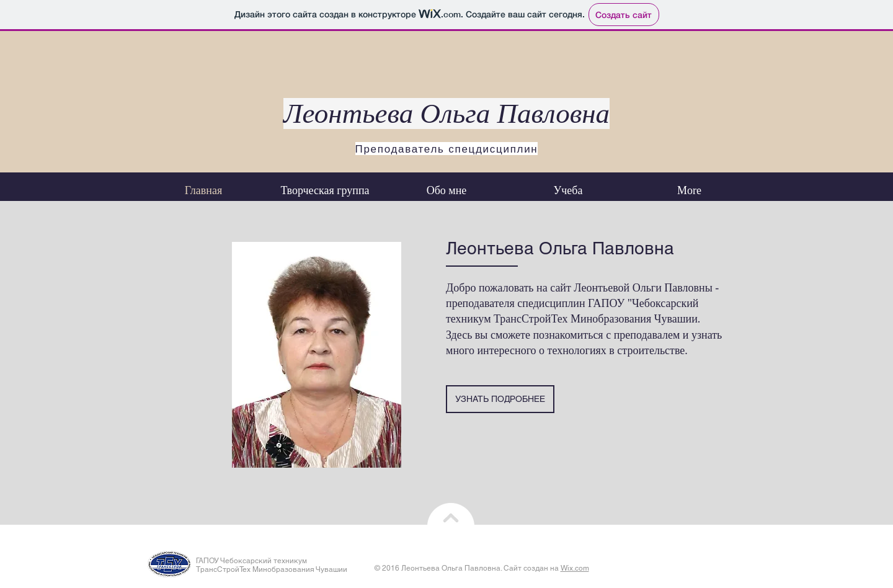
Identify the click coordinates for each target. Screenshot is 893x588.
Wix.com (575, 568)
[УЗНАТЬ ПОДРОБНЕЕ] (500, 399)
